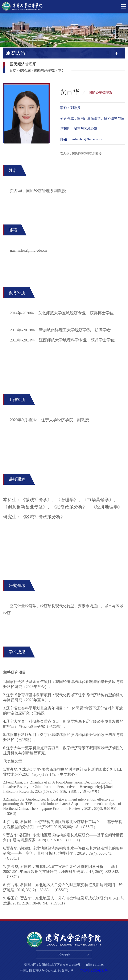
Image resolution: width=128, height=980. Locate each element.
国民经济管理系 (45, 71)
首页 (13, 71)
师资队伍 (25, 71)
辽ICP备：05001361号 (94, 971)
